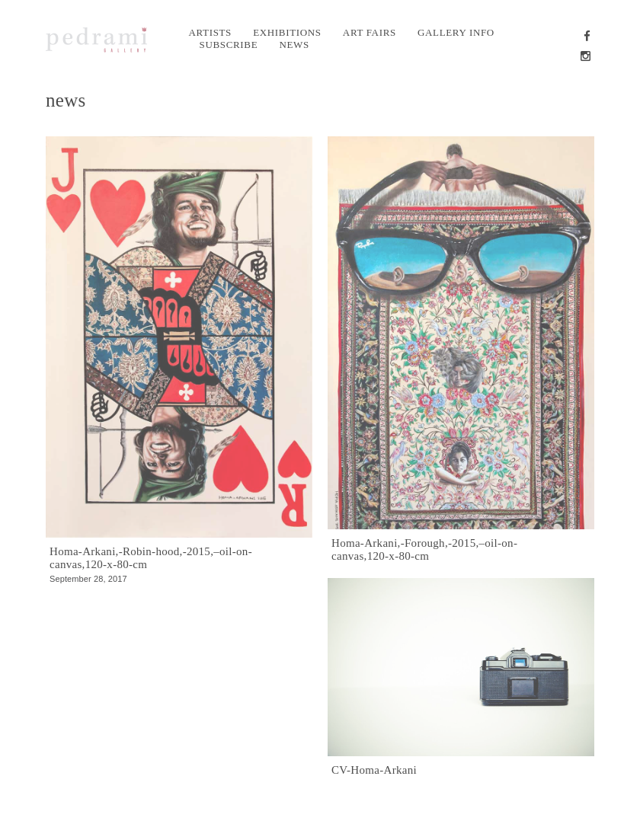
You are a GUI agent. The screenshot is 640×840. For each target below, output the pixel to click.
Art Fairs (370, 32)
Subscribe (229, 45)
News (294, 45)
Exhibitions (287, 32)
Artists (211, 32)
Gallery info (456, 32)
